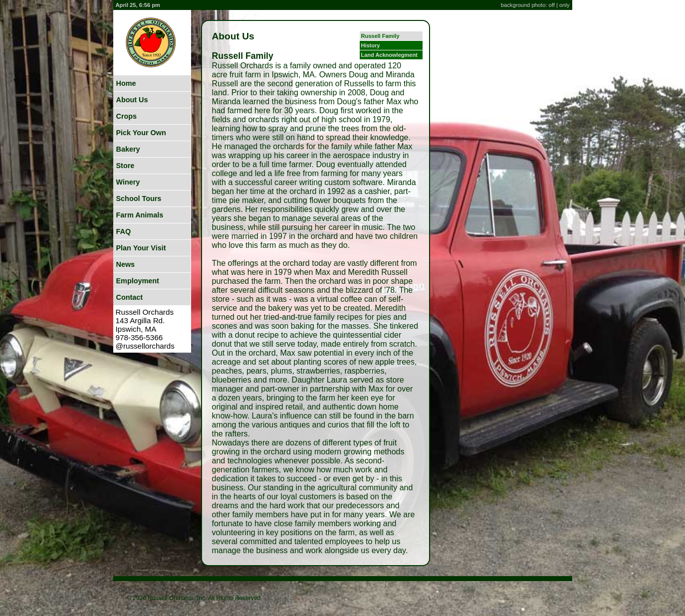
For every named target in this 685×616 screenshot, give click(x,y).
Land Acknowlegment (389, 55)
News (126, 264)
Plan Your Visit (141, 248)
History (371, 45)
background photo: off (529, 5)
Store (125, 166)
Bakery (128, 149)
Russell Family (380, 36)
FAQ (124, 231)
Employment (138, 281)
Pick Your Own (141, 133)
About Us (132, 100)
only (565, 5)
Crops (127, 116)
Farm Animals (140, 215)
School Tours (139, 199)
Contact (130, 297)
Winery (128, 182)
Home (126, 83)
